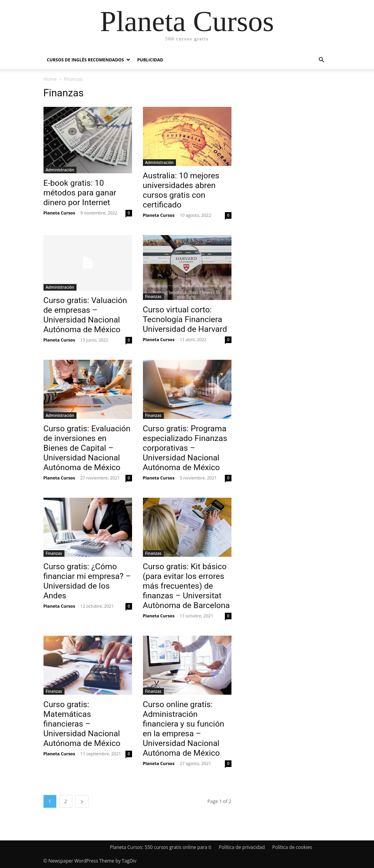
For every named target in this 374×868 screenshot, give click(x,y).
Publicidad (150, 60)
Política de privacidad (242, 847)
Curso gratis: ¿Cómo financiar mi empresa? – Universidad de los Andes (87, 581)
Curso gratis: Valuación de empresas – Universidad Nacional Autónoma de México (85, 315)
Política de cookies (292, 847)
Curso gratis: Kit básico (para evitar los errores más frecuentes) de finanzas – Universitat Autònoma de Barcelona (186, 586)
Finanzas (153, 296)
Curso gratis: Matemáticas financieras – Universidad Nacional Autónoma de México (82, 724)
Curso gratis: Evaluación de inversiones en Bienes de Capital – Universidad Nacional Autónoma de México (87, 448)
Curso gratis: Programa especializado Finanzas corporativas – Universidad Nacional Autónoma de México (185, 448)
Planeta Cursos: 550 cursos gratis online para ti (161, 847)
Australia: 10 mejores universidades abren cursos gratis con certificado (181, 190)
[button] (322, 60)
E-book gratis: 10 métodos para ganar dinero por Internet (80, 193)
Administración (60, 170)
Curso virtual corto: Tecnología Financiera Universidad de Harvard (185, 319)
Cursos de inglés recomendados (86, 60)
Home (50, 79)
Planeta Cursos (59, 213)
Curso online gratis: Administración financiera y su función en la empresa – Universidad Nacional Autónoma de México (184, 729)
